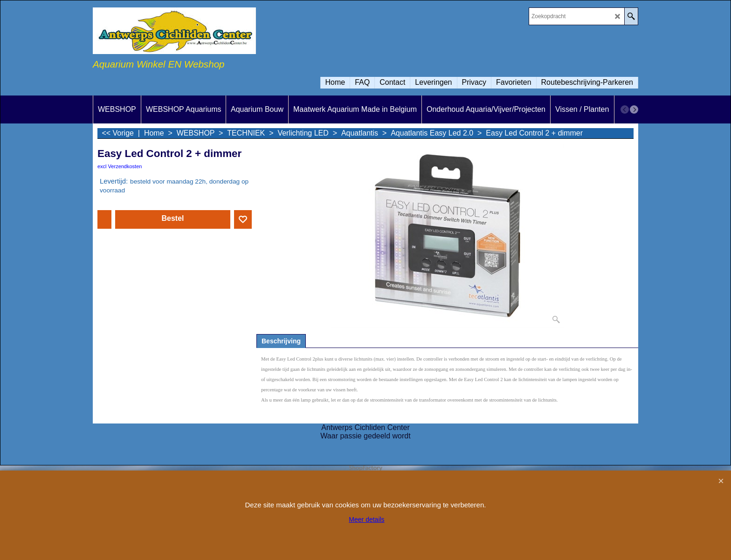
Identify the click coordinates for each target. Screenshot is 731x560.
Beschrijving (281, 341)
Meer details (366, 519)
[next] (634, 109)
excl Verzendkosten (120, 166)
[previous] (625, 109)
